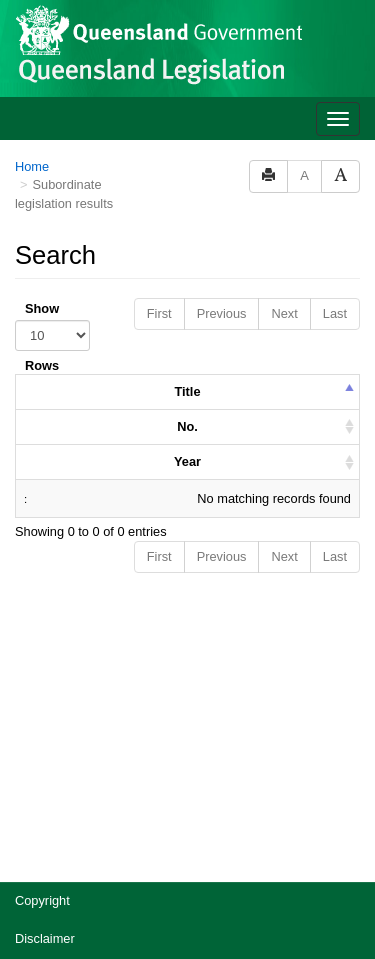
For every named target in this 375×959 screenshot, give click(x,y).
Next (284, 74)
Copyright (42, 661)
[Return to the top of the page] (348, 864)
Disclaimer (45, 699)
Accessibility (50, 775)
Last (335, 74)
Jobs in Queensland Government (108, 813)
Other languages (61, 851)
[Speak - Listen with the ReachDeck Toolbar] (323, 910)
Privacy (36, 737)
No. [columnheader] (187, 187)
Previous (222, 74)
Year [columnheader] (187, 222)
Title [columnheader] (187, 152)
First (159, 74)
